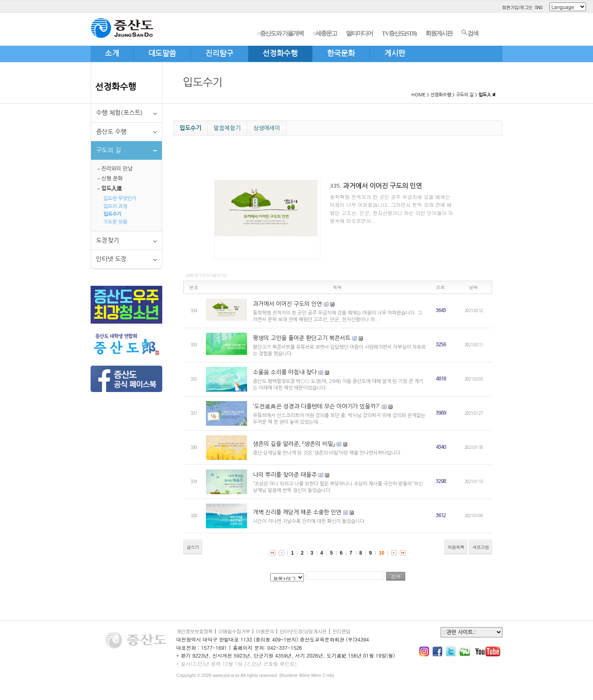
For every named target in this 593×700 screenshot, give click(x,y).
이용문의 (265, 631)
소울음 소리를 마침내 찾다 (285, 372)
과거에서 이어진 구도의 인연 (383, 186)
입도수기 (112, 214)
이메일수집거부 (234, 631)
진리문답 (341, 631)
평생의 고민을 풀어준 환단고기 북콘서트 (302, 338)
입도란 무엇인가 (120, 198)
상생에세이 (267, 128)
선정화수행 (116, 87)
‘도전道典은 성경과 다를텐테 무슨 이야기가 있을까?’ (316, 406)
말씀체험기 (227, 128)
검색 (470, 33)
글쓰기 (193, 547)
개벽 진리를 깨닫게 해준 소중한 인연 (297, 512)
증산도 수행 (111, 132)
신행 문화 (112, 178)
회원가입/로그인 (517, 7)
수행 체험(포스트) (119, 113)
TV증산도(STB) (399, 33)
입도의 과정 (115, 206)
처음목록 (456, 547)
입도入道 (112, 188)
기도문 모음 (115, 222)
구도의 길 (465, 95)
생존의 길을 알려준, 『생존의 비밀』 (294, 444)
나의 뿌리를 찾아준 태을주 (285, 475)
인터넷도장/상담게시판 (303, 631)
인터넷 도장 (111, 259)
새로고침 (481, 547)
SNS (538, 7)
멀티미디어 (359, 33)
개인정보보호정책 (194, 631)
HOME (418, 95)
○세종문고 (325, 33)
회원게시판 (439, 33)
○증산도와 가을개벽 (280, 33)
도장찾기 (107, 240)
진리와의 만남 (117, 169)
